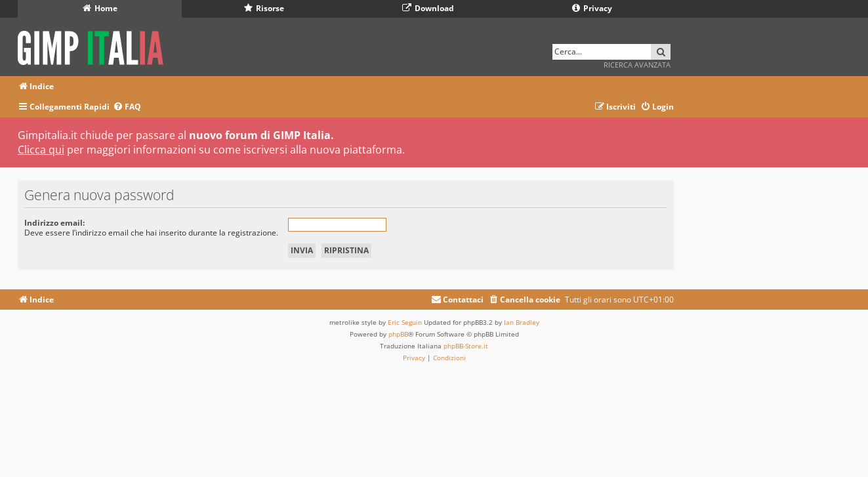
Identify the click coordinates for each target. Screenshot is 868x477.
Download (428, 8)
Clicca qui (41, 150)
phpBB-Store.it (466, 346)
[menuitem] (127, 107)
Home (100, 8)
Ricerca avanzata (637, 65)
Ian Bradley (522, 322)
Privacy (592, 8)
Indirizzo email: (54, 223)
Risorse (264, 8)
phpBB (398, 334)
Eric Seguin (405, 322)
